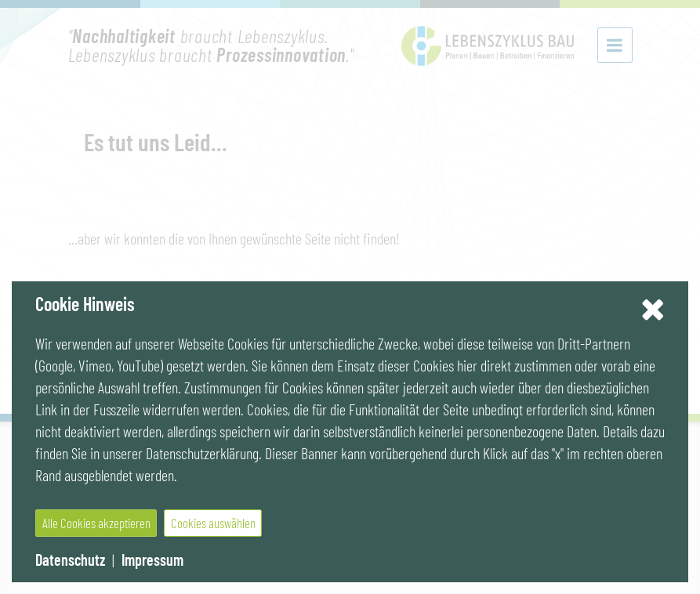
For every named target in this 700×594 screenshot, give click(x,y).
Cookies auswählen (213, 523)
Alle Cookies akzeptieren (96, 523)
